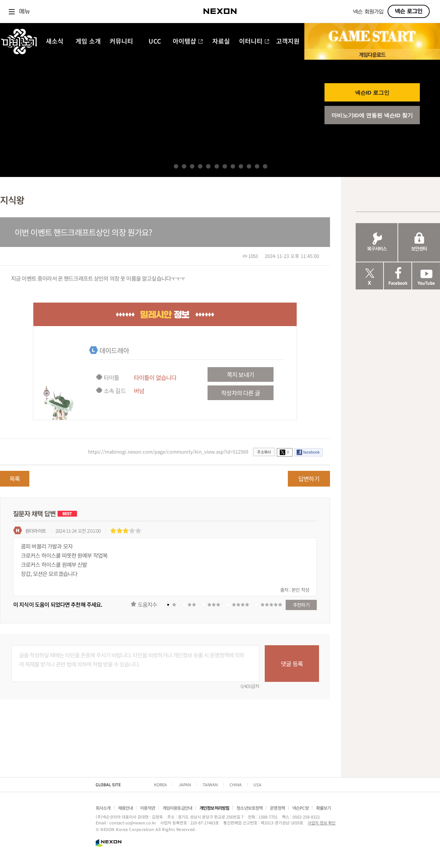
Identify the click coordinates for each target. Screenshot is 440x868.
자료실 (221, 42)
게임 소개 (88, 42)
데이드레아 (114, 350)
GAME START (372, 36)
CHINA (236, 784)
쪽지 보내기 (241, 374)
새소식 (55, 42)
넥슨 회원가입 (368, 12)
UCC (155, 42)
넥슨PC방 (300, 808)
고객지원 (288, 42)
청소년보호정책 (250, 808)
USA (257, 784)
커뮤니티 (121, 42)
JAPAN (185, 784)
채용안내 (126, 808)
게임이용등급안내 (177, 808)
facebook (311, 452)
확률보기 (324, 808)
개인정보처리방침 (214, 808)
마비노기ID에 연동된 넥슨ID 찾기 (372, 115)
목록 (15, 479)
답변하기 (309, 479)
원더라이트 (36, 531)
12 (265, 166)
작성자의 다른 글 (240, 393)
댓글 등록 (292, 664)
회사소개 (103, 808)
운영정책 (277, 808)
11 (257, 166)
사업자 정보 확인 (322, 823)
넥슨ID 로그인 (372, 93)
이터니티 (254, 42)
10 (249, 166)
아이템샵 (188, 42)
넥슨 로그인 (409, 11)
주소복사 (264, 452)
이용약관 (148, 808)
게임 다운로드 (372, 54)
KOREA (160, 784)
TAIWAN (210, 784)
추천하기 (301, 605)
